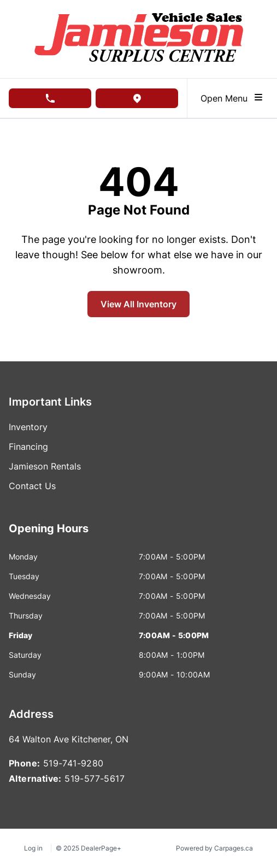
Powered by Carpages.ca (214, 848)
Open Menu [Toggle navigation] (232, 98)
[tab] (49, 534)
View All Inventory (138, 304)
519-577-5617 (95, 778)
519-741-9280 (73, 763)
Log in (33, 848)
